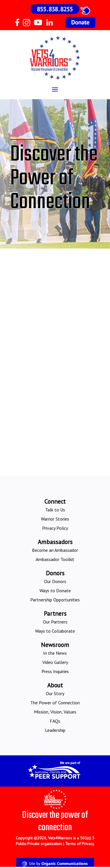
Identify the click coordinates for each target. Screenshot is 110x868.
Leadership (55, 730)
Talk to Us (55, 510)
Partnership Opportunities (55, 600)
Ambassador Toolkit (55, 559)
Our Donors (55, 581)
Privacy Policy (55, 528)
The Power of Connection (55, 703)
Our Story (55, 693)
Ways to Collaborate (55, 631)
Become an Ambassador (55, 550)
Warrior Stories (55, 519)
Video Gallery (55, 662)
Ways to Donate (55, 591)
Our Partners (55, 622)
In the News (55, 653)
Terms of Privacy (80, 844)
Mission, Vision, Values (55, 712)
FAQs (55, 721)
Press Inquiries (55, 671)
